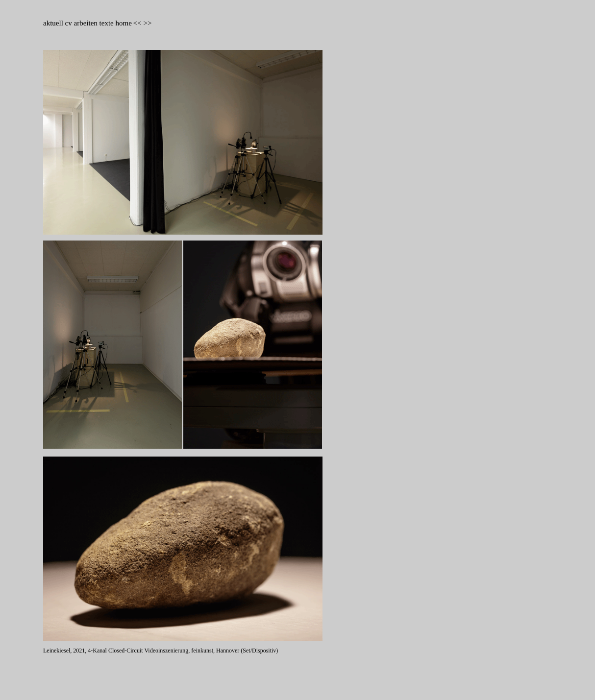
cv (70, 23)
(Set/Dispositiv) (259, 651)
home (123, 23)
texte (107, 23)
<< (137, 23)
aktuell (54, 23)
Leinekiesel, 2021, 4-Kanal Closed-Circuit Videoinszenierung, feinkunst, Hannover (142, 651)
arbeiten (86, 23)
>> (147, 23)
